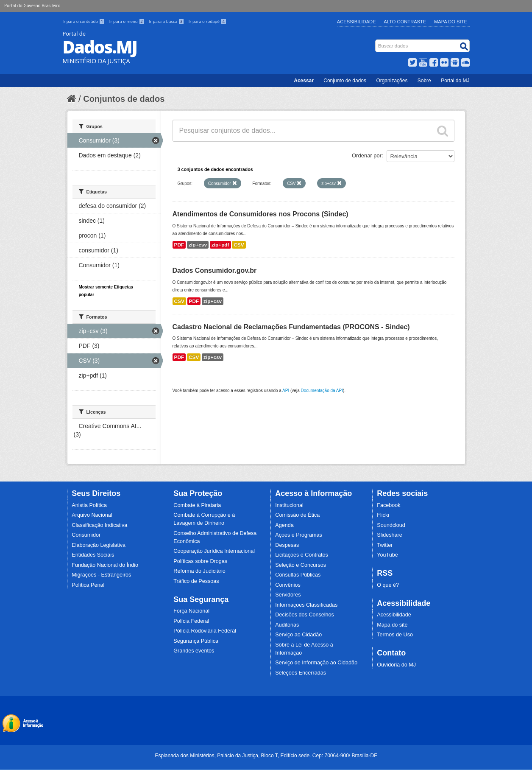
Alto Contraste (405, 22)
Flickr (383, 515)
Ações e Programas (299, 535)
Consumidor (86, 535)
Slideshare (390, 535)
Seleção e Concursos (301, 565)
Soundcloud (391, 525)
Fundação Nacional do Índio (105, 565)
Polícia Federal (191, 621)
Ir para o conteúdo (84, 21)
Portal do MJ (455, 81)
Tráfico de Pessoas (196, 581)
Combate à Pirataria (197, 505)
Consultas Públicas (298, 575)
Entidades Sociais (93, 555)
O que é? (388, 585)
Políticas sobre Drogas (200, 561)
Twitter (385, 545)
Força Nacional (191, 611)
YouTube (387, 555)
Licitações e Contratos (302, 555)
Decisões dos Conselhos (305, 615)
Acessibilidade (357, 22)
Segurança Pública (196, 641)
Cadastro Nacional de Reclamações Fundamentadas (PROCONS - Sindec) (291, 327)
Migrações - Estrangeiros (101, 575)
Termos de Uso (395, 635)
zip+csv (198, 245)
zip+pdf (220, 245)
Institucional (289, 505)
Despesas (287, 545)
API (286, 391)
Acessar (304, 81)
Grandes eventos (194, 651)
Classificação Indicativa (99, 525)
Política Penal (88, 585)
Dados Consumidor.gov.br (215, 270)
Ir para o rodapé (208, 21)
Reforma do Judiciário (199, 571)
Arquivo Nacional (92, 515)
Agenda (284, 525)
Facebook (389, 505)
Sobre (424, 81)
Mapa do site (392, 625)
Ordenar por (367, 155)
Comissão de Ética (297, 515)
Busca (376, 41)
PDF (179, 245)
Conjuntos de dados (124, 99)
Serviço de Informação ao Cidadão (316, 663)
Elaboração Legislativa (99, 545)
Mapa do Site (451, 22)
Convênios (288, 585)
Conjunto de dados (345, 81)
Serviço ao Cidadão (298, 635)
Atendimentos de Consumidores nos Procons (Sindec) (260, 214)
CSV (239, 245)
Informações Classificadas (306, 605)
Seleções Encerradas (301, 673)
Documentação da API (322, 391)
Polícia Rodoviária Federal (205, 631)
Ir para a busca (167, 21)
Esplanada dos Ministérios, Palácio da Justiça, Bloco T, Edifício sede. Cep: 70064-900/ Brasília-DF (266, 756)
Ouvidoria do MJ (396, 665)
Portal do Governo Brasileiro (32, 6)
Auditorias (287, 625)
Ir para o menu (128, 21)
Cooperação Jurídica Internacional (214, 551)
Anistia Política (89, 505)
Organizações (392, 81)
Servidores (288, 595)
